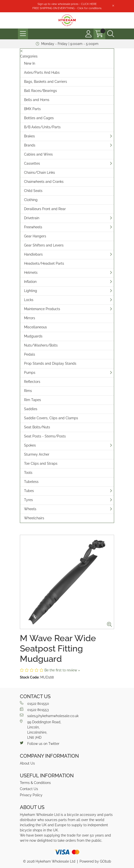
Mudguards (33, 336)
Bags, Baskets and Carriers (46, 82)
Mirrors (30, 318)
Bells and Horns (37, 100)
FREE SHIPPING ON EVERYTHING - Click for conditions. (67, 8)
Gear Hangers (35, 236)
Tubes (29, 491)
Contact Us (29, 789)
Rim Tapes (33, 400)
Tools (28, 473)
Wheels (30, 509)
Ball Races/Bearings (40, 91)
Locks (29, 300)
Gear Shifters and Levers (44, 245)
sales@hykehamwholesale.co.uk (49, 716)
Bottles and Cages (39, 118)
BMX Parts (32, 109)
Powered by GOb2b (95, 861)
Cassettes (32, 163)
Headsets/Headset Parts (44, 263)
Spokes (30, 445)
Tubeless (31, 482)
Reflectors (32, 382)
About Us (27, 763)
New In (30, 63)
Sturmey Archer (37, 454)
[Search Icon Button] (111, 34)
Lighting (31, 291)
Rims (28, 391)
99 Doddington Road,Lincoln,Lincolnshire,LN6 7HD (40, 730)
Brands (30, 145)
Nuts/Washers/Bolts (41, 345)
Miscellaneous (35, 327)
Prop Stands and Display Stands (50, 363)
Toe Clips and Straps (41, 463)
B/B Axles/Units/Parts (42, 127)
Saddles (31, 409)
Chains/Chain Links (40, 173)
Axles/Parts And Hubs (42, 72)
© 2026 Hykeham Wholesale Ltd (49, 861)
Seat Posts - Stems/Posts (45, 436)
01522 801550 (34, 703)
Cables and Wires (38, 154)
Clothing (31, 200)
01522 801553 (34, 709)
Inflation (30, 282)
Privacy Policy (31, 795)
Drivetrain (32, 218)
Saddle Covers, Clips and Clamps (51, 418)
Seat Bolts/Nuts (37, 427)
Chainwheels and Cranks (44, 182)
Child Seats (33, 191)
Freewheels (33, 227)
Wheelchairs (34, 518)
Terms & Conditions (35, 783)
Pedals (30, 354)
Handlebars (33, 254)
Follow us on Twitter (40, 743)
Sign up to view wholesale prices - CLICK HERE (67, 4)
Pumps (30, 373)
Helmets (31, 273)
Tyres (28, 500)
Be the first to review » (62, 670)
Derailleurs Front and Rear (45, 209)
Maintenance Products (42, 309)
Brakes (29, 136)
